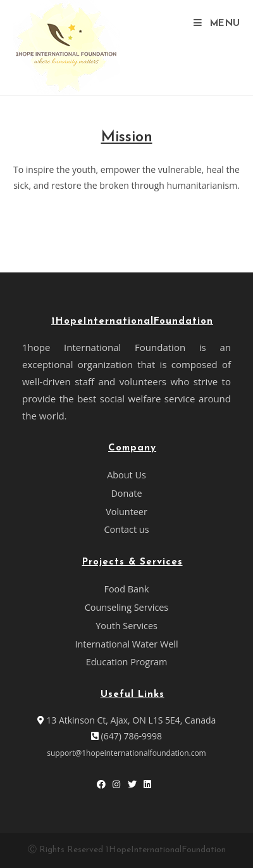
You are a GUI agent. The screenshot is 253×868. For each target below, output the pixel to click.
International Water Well (126, 644)
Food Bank (127, 589)
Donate (126, 493)
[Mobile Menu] (217, 24)
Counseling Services (126, 607)
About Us (126, 475)
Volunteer (126, 512)
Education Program (127, 662)
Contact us (126, 529)
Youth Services (126, 626)
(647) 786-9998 (126, 736)
